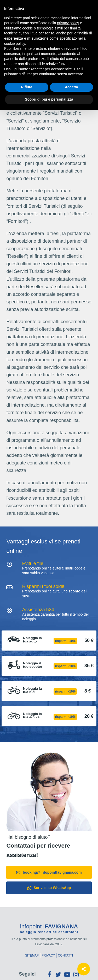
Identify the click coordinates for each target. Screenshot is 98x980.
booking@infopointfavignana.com (49, 872)
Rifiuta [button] (27, 87)
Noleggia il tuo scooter (33, 665)
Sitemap (32, 955)
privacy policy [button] (68, 23)
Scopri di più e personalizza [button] (49, 99)
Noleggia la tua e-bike (32, 716)
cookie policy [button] (15, 44)
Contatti (65, 955)
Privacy (48, 955)
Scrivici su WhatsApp (49, 888)
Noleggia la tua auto (32, 640)
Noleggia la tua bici (32, 690)
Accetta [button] (71, 87)
